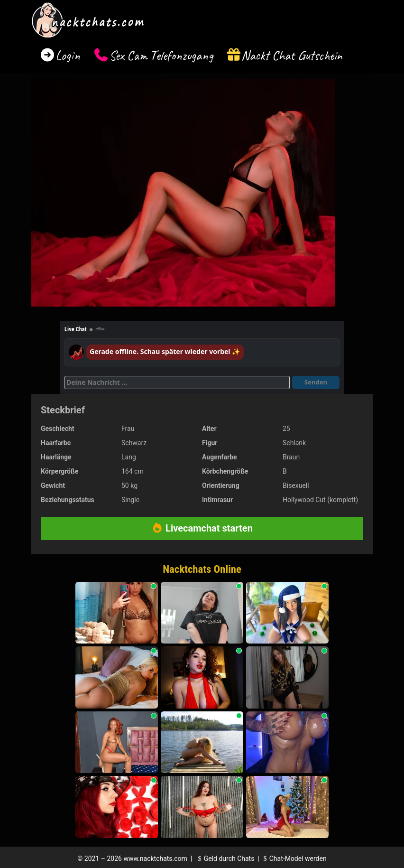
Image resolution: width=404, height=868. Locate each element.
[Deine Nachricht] (177, 383)
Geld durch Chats (225, 859)
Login (68, 55)
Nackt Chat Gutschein (292, 55)
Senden (316, 382)
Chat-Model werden (294, 859)
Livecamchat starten (202, 528)
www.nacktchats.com (155, 859)
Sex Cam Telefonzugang (161, 55)
